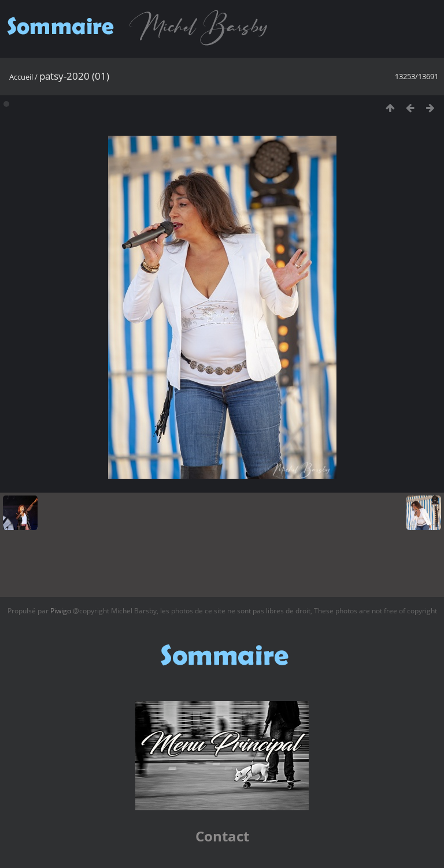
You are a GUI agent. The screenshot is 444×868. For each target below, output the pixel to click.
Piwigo (61, 611)
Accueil (21, 77)
